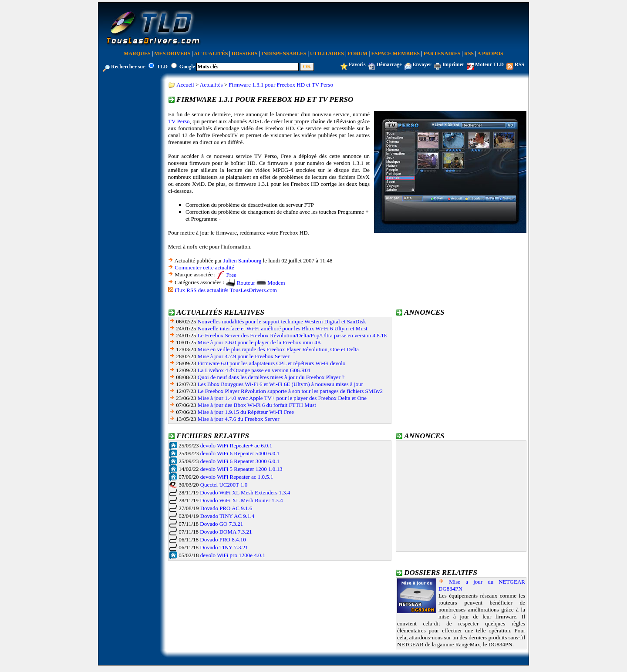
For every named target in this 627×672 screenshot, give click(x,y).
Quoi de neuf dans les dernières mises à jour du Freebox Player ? (271, 377)
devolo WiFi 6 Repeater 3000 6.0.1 (240, 461)
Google (187, 67)
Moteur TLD (489, 64)
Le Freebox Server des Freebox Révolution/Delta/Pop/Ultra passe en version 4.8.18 (292, 335)
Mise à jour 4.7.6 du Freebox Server (239, 419)
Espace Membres (396, 54)
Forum (358, 54)
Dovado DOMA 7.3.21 (226, 532)
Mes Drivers (172, 54)
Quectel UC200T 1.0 (224, 485)
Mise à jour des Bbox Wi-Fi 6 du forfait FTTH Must (257, 405)
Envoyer (422, 64)
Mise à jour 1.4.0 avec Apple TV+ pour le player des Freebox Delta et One (282, 398)
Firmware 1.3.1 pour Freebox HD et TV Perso (281, 85)
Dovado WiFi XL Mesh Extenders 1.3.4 (245, 492)
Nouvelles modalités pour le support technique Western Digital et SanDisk (282, 321)
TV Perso (179, 121)
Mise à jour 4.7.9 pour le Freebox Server (244, 356)
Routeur (246, 283)
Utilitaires (327, 54)
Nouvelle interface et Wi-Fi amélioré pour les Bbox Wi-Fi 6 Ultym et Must (283, 328)
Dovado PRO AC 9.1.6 (226, 508)
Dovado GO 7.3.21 (221, 524)
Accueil (185, 85)
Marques (137, 54)
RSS (469, 54)
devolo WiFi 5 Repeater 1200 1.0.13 (241, 469)
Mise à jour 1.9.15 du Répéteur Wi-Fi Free (246, 412)
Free (231, 275)
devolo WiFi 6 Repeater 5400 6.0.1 (240, 453)
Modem (276, 283)
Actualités (211, 54)
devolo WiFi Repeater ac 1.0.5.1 (237, 477)
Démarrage (389, 64)
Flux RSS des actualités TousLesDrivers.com (226, 290)
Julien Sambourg (243, 260)
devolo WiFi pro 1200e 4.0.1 (233, 555)
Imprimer (453, 64)
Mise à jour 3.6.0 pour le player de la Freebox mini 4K (260, 342)
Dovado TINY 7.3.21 (224, 547)
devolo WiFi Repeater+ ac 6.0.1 (236, 445)
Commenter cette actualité (204, 267)
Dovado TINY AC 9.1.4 (228, 516)
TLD (162, 67)
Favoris (357, 64)
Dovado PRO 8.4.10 (223, 539)
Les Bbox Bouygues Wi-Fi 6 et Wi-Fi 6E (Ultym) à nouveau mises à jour (280, 384)
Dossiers (244, 54)
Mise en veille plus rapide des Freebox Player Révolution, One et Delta (278, 349)
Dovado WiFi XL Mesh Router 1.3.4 (241, 500)
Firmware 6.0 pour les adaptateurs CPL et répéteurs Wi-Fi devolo (272, 363)
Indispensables (284, 54)
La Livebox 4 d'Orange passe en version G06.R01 (254, 370)
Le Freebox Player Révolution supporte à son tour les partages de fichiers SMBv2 (290, 391)
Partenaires (442, 54)
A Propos (490, 54)
